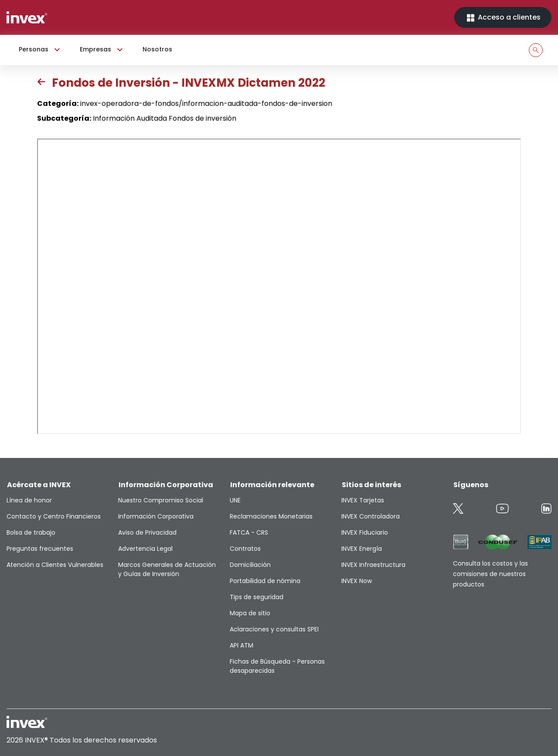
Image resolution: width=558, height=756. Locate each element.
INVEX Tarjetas (363, 500)
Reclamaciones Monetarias (271, 516)
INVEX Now (357, 581)
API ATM (242, 645)
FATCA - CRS (249, 532)
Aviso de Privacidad (147, 532)
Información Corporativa (156, 516)
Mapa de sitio (250, 613)
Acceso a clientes (503, 18)
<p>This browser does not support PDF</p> (279, 286)
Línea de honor (29, 500)
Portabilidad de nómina (265, 581)
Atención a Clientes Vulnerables (55, 565)
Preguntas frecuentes (40, 549)
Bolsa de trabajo (31, 532)
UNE (235, 500)
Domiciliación (250, 565)
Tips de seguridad (257, 597)
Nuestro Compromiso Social (161, 500)
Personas (41, 50)
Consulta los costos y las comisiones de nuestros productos (490, 574)
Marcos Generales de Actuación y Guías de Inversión (167, 569)
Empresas (102, 50)
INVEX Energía (362, 549)
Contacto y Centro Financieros (54, 516)
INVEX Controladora (371, 516)
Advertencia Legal (145, 549)
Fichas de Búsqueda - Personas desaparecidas (277, 666)
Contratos (245, 549)
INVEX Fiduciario (365, 532)
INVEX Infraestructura (373, 565)
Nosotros (157, 49)
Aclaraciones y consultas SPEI (274, 629)
